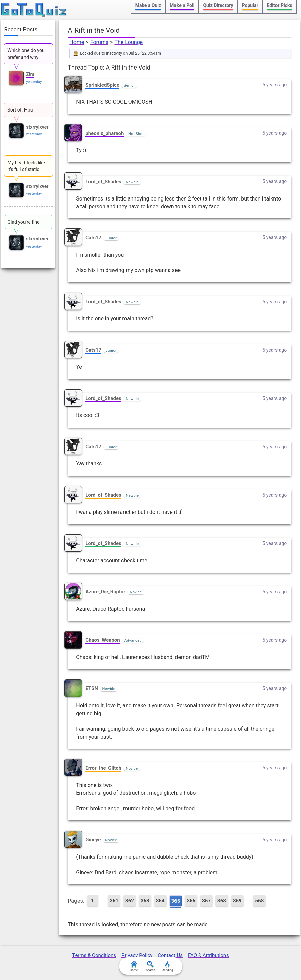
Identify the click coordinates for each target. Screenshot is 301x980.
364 (160, 901)
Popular (250, 5)
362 (130, 901)
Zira (30, 74)
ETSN (92, 688)
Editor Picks (280, 5)
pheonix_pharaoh (105, 133)
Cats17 (93, 238)
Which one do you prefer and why (26, 54)
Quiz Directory (218, 5)
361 (114, 901)
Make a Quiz (148, 5)
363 (145, 901)
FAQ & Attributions (208, 955)
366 (191, 901)
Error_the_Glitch (103, 768)
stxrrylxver (37, 127)
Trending (167, 966)
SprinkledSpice (102, 85)
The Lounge (129, 42)
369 (237, 901)
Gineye (93, 840)
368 (222, 901)
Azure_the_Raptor (105, 592)
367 (206, 901)
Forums (99, 42)
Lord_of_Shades (103, 182)
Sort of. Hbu (20, 110)
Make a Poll (182, 5)
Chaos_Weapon (103, 640)
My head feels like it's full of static (26, 166)
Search (151, 966)
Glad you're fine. (24, 222)
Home (77, 42)
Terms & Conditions (94, 955)
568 (259, 901)
